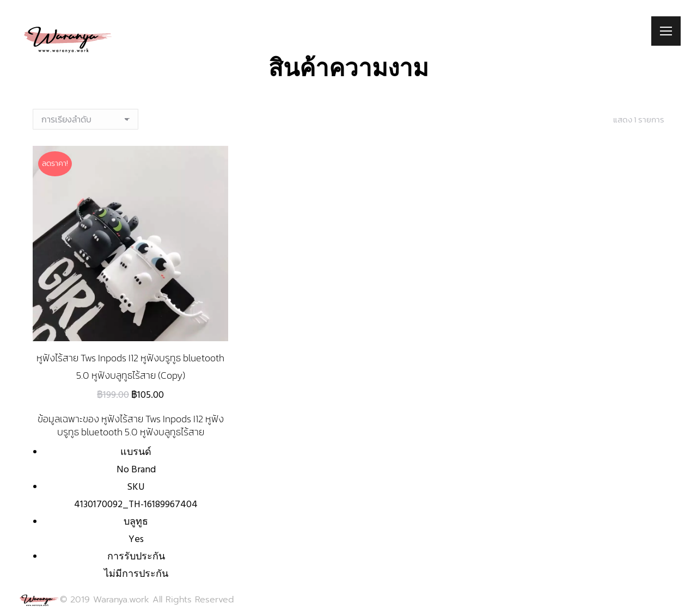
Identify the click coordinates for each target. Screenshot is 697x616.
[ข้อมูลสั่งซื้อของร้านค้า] (85, 119)
